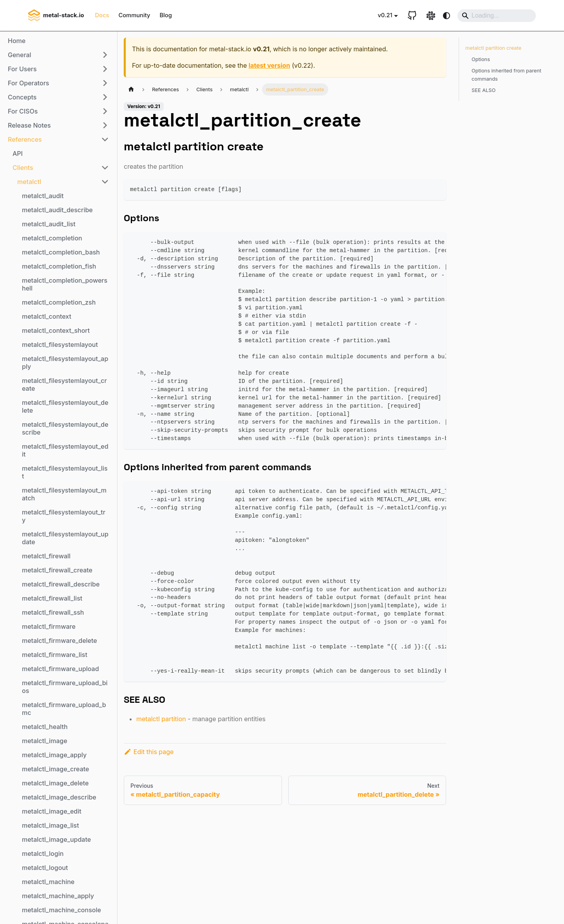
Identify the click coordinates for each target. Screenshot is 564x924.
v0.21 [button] (385, 15)
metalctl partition (161, 719)
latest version (269, 65)
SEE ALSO (484, 90)
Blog (165, 15)
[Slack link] (431, 16)
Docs (102, 15)
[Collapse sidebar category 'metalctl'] (105, 182)
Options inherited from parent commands (506, 75)
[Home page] (131, 89)
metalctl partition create (493, 48)
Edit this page (149, 752)
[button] (58, 55)
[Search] (497, 16)
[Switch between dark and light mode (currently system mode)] (446, 16)
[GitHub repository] (412, 16)
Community (134, 15)
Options (481, 59)
